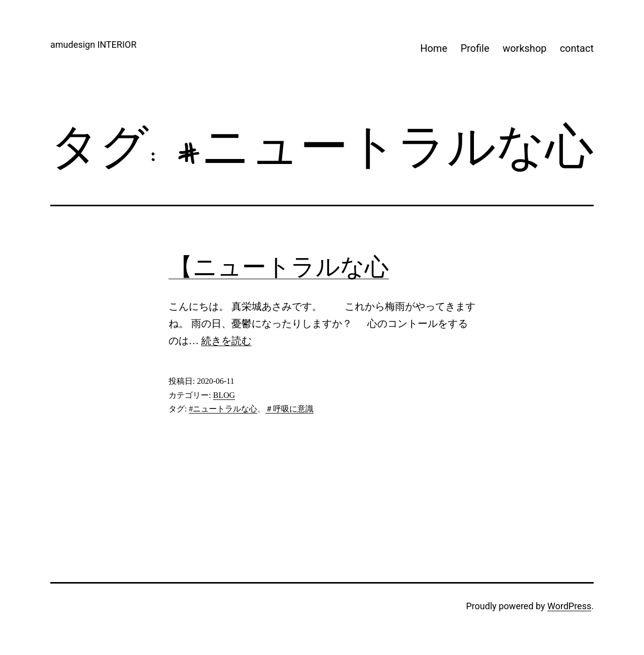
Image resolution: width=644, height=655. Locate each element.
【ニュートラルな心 (279, 267)
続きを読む (226, 341)
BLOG (224, 395)
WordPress (569, 606)
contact (577, 48)
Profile (475, 48)
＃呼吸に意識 (289, 409)
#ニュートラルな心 (223, 409)
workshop (525, 48)
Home (434, 48)
